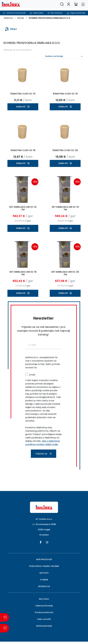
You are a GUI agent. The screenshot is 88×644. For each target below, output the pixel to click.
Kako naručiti (44, 619)
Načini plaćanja (44, 626)
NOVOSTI (44, 573)
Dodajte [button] (21, 107)
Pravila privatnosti (44, 612)
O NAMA (44, 580)
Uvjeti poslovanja (44, 606)
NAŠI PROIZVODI (44, 559)
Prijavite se (44, 454)
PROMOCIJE (44, 586)
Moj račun (44, 599)
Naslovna (8, 18)
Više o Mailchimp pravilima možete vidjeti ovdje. (43, 443)
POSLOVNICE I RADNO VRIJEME (44, 566)
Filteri (11, 29)
